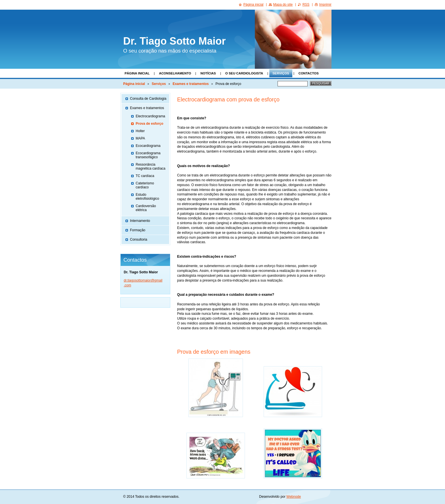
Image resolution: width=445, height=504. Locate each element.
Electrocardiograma (150, 116)
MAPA (140, 138)
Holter (140, 131)
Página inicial (137, 73)
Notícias (208, 73)
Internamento (140, 221)
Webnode (294, 497)
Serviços (281, 73)
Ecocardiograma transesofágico (148, 155)
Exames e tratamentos (191, 84)
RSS (306, 5)
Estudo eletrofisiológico (147, 197)
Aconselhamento (175, 73)
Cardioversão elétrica (146, 208)
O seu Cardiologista (244, 73)
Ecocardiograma (148, 146)
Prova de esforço (149, 124)
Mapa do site (283, 5)
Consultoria (139, 239)
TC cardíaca (145, 176)
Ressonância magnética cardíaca (151, 166)
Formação (138, 230)
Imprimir (325, 5)
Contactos (309, 73)
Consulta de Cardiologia (148, 99)
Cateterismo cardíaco (145, 185)
